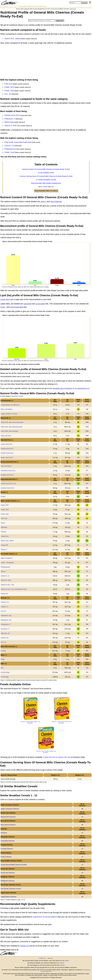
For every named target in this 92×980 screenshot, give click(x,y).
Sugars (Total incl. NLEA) (9, 414)
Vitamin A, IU (5, 576)
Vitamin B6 (4, 545)
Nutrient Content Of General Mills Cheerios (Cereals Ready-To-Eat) (46, 169)
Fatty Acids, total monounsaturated (12, 422)
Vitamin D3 (4, 594)
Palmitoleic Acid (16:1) (8, 471)
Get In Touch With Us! (46, 187)
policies (67, 961)
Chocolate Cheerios (8, 841)
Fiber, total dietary (7, 409)
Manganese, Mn (6, 620)
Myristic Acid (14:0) (7, 449)
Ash (2, 668)
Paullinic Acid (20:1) (7, 475)
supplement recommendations (45, 917)
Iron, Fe (3, 611)
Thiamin (3, 532)
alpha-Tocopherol (6, 558)
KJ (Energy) (5, 677)
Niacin (3, 523)
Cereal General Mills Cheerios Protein (14, 865)
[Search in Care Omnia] (76, 3)
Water (3, 659)
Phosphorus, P (6, 624)
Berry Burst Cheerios (8, 825)
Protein (3, 497)
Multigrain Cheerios (8, 881)
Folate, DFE (9, 87)
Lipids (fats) (5, 299)
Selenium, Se (5, 633)
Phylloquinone (10, 149)
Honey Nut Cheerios (8, 873)
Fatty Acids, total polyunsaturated (18, 142)
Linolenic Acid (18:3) (7, 488)
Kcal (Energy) (5, 672)
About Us (50, 958)
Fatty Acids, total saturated (9, 431)
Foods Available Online (46, 173)
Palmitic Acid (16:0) (12, 115)
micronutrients (56, 202)
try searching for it (82, 388)
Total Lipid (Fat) (6, 436)
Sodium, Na (5, 638)
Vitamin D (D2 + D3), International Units (14, 589)
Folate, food (9, 152)
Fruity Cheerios (6, 857)
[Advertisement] (46, 62)
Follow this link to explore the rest (57, 757)
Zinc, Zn (8, 94)
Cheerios (4, 833)
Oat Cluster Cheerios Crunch (11, 889)
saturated (28, 304)
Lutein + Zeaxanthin (7, 563)
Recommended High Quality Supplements (46, 183)
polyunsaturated (17, 307)
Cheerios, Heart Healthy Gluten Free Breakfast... (30, 722)
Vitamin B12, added (12, 39)
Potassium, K (10, 119)
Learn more (73, 9)
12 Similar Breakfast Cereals (46, 180)
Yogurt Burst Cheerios (9, 897)
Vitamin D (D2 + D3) (7, 585)
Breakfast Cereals (17, 396)
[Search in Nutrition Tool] (42, 20)
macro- (43, 202)
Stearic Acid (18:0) (7, 458)
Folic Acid (8, 84)
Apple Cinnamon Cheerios (10, 809)
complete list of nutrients (62, 388)
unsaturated (40, 304)
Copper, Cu (5, 607)
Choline (3, 651)
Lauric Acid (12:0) (7, 444)
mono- (3, 307)
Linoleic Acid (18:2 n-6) (8, 483)
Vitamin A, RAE (11, 126)
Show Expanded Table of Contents (46, 191)
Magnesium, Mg (6, 615)
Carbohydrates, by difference (10, 405)
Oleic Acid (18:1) (6, 466)
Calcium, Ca (9, 146)
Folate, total (9, 91)
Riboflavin (4, 527)
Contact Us (24, 946)
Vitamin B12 (5, 536)
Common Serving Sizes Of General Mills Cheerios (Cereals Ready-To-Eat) (46, 176)
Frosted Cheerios (7, 849)
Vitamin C (4, 549)
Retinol (7, 122)
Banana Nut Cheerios (8, 817)
